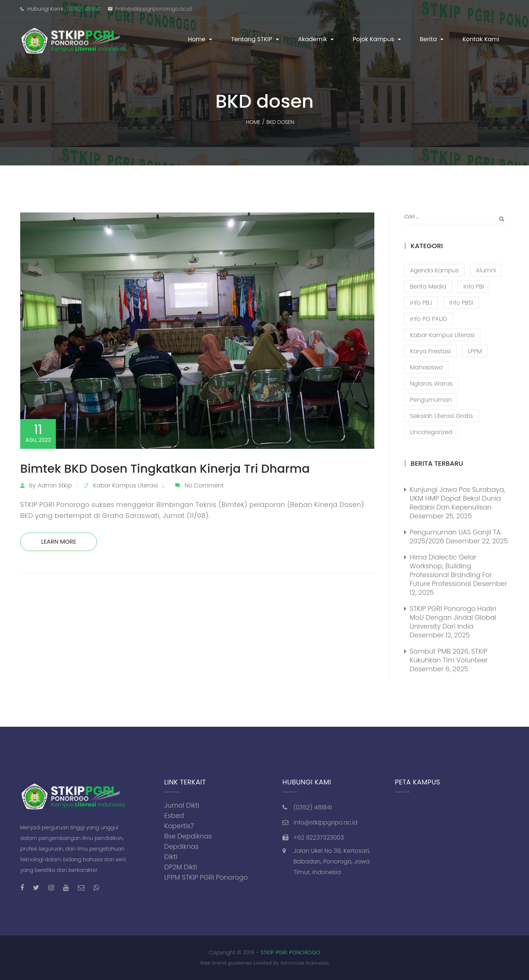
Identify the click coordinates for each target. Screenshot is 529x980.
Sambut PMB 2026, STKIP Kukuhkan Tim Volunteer (449, 656)
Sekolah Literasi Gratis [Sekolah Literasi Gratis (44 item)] (442, 416)
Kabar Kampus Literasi (126, 485)
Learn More (59, 542)
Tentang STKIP (252, 39)
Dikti (171, 857)
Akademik (312, 39)
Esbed (174, 816)
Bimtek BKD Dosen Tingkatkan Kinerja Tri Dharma (165, 468)
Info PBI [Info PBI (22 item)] (474, 287)
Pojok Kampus (373, 39)
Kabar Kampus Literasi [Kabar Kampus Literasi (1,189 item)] (442, 335)
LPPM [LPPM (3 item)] (475, 351)
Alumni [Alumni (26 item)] (486, 270)
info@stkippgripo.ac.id (325, 822)
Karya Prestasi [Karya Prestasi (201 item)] (430, 351)
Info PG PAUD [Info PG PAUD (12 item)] (429, 319)
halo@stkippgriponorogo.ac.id (154, 9)
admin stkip (55, 485)
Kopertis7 (179, 826)
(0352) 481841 (84, 9)
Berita (428, 39)
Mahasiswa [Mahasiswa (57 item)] (426, 367)
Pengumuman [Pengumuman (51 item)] (431, 400)
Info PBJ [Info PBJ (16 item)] (421, 303)
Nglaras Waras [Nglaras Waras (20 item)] (431, 384)
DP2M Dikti (181, 867)
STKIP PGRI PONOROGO (290, 952)
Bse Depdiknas (188, 836)
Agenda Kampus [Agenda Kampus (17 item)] (434, 270)
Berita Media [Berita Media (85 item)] (428, 287)
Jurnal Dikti (182, 805)
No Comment (204, 485)
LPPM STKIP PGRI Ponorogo (206, 877)
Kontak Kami (481, 39)
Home (197, 39)
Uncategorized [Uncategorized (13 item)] (431, 432)
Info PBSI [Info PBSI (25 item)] (461, 303)
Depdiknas (181, 846)
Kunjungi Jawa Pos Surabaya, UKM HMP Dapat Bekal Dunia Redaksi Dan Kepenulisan (457, 498)
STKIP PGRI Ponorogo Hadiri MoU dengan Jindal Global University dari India (453, 617)
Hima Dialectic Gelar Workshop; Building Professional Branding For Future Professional (451, 570)
